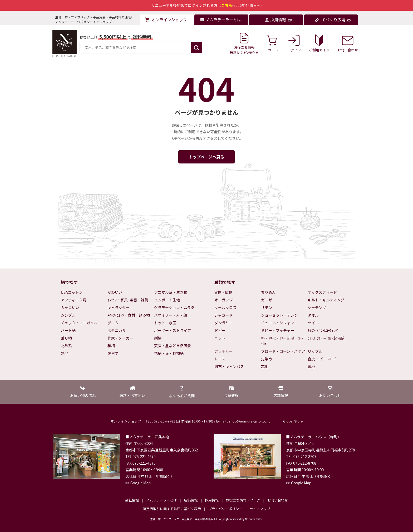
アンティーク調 (74, 300)
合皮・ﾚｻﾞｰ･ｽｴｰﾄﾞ (322, 359)
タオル (313, 315)
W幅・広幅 (223, 292)
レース (220, 359)
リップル (315, 351)
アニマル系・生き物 (171, 292)
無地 (65, 353)
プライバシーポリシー (225, 509)
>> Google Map (138, 483)
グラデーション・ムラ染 (174, 307)
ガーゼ (267, 300)
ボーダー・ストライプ (173, 330)
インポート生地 (167, 300)
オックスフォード (322, 292)
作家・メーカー (120, 338)
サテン (267, 307)
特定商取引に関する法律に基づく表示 (172, 509)
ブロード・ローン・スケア (283, 351)
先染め (267, 359)
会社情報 (132, 500)
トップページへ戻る (207, 157)
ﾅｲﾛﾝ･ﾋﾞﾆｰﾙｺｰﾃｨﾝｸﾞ (323, 330)
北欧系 (66, 346)
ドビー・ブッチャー (278, 330)
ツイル (313, 323)
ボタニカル (117, 330)
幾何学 (113, 353)
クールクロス (225, 307)
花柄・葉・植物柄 (169, 353)
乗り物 (66, 338)
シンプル (68, 315)
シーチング (317, 307)
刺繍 (158, 338)
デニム (113, 323)
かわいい (115, 292)
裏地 (311, 366)
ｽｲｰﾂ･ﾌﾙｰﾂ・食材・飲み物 (129, 315)
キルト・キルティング (326, 300)
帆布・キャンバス (229, 366)
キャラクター (118, 307)
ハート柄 (68, 330)
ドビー (220, 330)
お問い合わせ (278, 500)
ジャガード (223, 315)
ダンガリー (224, 323)
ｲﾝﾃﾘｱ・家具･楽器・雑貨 (128, 300)
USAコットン (72, 292)
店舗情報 (191, 500)
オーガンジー (225, 300)
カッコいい (70, 307)
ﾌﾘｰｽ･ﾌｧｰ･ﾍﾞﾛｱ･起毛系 (326, 338)
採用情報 (212, 500)
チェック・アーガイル (79, 323)
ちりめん (268, 292)
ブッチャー (224, 351)
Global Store (293, 421)
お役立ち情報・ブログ (243, 500)
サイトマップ (260, 509)
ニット (220, 338)
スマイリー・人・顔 (171, 315)
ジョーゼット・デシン (279, 315)
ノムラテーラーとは (161, 500)
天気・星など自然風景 (173, 346)
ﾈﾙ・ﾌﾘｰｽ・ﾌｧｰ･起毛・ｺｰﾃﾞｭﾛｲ (283, 341)
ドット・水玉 (165, 323)
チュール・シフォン (278, 323)
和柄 (111, 346)
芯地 (265, 366)
